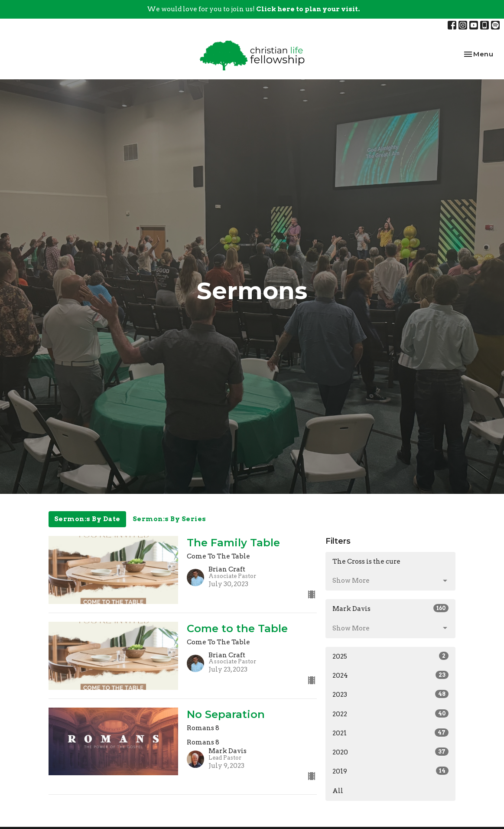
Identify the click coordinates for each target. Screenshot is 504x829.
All (338, 791)
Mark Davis (390, 608)
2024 (390, 675)
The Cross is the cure (366, 561)
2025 (390, 656)
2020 (390, 752)
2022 (390, 714)
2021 (390, 733)
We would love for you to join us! (253, 9)
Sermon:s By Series (169, 519)
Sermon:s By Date (87, 519)
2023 (390, 694)
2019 (390, 771)
